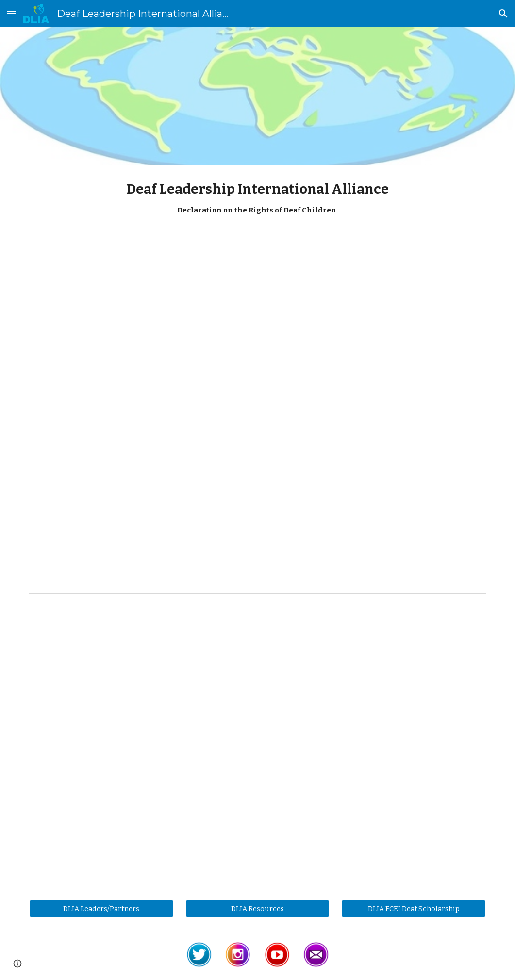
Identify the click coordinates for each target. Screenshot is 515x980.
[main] (257, 203)
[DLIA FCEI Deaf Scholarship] (414, 908)
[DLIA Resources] (258, 908)
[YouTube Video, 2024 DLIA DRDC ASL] (257, 327)
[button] (12, 13)
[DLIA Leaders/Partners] (101, 908)
